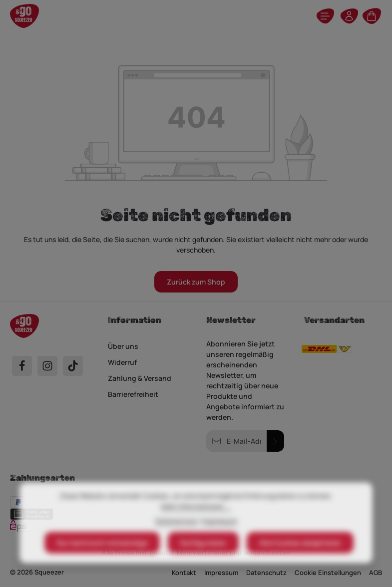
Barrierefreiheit (133, 394)
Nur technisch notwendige (102, 563)
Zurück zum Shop (196, 282)
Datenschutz (176, 541)
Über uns (123, 346)
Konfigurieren (203, 563)
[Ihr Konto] (349, 16)
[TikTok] (73, 366)
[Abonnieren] (275, 441)
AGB (376, 573)
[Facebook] (22, 366)
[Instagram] (47, 366)
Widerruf (122, 362)
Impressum (220, 541)
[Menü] (325, 16)
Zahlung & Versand (140, 378)
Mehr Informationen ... (196, 526)
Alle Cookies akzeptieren (300, 563)
